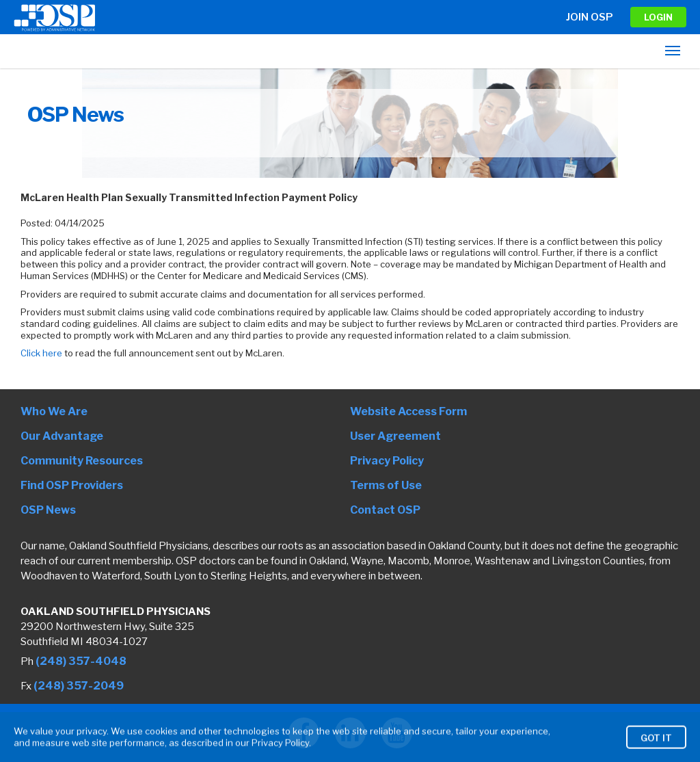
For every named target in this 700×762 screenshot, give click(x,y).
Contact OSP (385, 510)
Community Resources (82, 461)
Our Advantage (62, 436)
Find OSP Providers (72, 485)
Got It (656, 748)
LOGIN (658, 17)
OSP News (48, 510)
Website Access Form (408, 411)
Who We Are (54, 411)
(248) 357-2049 (79, 686)
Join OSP (590, 17)
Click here (42, 353)
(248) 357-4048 (81, 661)
